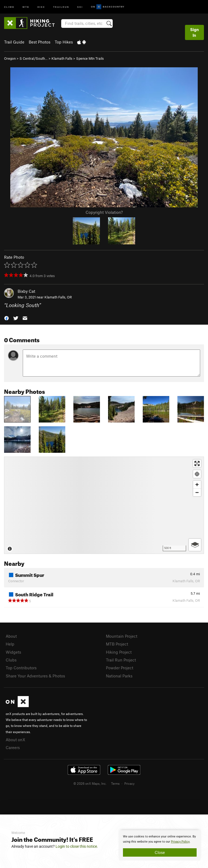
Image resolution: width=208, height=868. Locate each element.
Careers (13, 747)
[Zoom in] (197, 485)
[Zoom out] (197, 492)
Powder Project (120, 668)
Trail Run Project (121, 660)
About (11, 636)
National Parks (119, 676)
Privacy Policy (180, 842)
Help (10, 644)
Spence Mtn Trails (90, 58)
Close (160, 852)
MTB (26, 7)
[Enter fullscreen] (197, 463)
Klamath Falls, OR (58, 297)
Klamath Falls (62, 58)
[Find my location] (197, 474)
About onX (15, 740)
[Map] (104, 505)
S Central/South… (34, 58)
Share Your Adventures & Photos (35, 676)
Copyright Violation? (104, 212)
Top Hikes (64, 42)
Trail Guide (14, 42)
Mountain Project (122, 636)
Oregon (10, 58)
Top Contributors (21, 668)
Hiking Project (119, 652)
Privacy (129, 783)
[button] (6, 318)
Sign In (194, 32)
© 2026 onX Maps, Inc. (90, 783)
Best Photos (40, 42)
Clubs (11, 660)
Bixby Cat (26, 291)
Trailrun (61, 7)
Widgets (13, 652)
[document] (160, 845)
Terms (115, 783)
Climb (9, 7)
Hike (41, 7)
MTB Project (117, 644)
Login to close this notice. (77, 846)
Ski (80, 7)
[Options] (195, 545)
